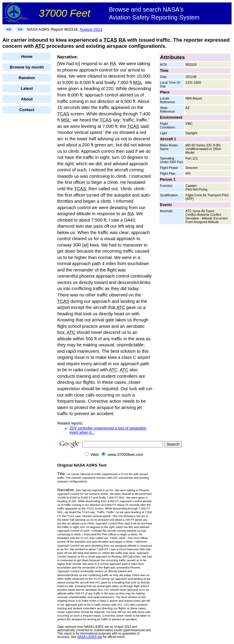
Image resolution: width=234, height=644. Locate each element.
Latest (27, 88)
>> (20, 29)
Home (27, 56)
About (27, 99)
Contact (27, 110)
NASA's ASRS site (90, 637)
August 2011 (91, 29)
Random (27, 78)
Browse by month (27, 67)
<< (9, 29)
